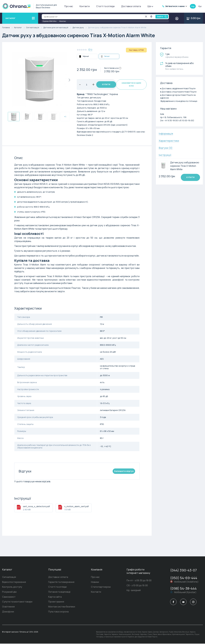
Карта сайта (55, 597)
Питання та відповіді (59, 592)
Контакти (85, 6)
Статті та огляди (105, 6)
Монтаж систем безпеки (62, 607)
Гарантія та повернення (61, 582)
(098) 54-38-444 (183, 588)
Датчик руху (80, 28)
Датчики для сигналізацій (58, 28)
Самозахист (9, 597)
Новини (95, 582)
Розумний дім (9, 592)
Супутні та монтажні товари (17, 602)
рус (200, 6)
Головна (8, 28)
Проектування (56, 602)
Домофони (8, 612)
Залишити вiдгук (124, 471)
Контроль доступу (12, 587)
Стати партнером (101, 587)
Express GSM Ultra (50, 21)
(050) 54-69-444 (184, 578)
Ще (150, 6)
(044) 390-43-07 (183, 570)
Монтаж (62, 21)
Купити (105, 84)
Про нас (69, 6)
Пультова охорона (58, 612)
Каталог (20, 28)
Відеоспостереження (14, 582)
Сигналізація (35, 28)
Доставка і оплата (131, 6)
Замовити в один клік (131, 84)
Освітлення (8, 607)
